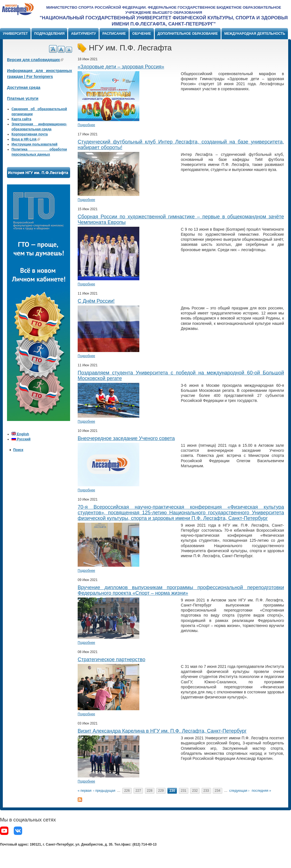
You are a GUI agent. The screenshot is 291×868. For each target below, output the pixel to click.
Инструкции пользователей (34, 144)
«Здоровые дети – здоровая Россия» (121, 67)
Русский (21, 439)
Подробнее (86, 125)
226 (127, 791)
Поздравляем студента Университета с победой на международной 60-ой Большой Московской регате (181, 376)
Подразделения (49, 34)
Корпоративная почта (30, 134)
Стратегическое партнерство (111, 659)
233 (206, 791)
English (20, 434)
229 (161, 791)
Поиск (18, 450)
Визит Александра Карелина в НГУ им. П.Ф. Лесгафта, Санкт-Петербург (162, 731)
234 (218, 791)
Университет (15, 34)
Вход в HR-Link (26, 139)
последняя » (261, 791)
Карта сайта (21, 119)
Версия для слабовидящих (35, 60)
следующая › (239, 791)
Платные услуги (23, 98)
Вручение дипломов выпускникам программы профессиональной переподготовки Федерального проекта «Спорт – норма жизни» (181, 590)
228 (150, 791)
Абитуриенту (83, 34)
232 (195, 791)
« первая (85, 791)
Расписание (114, 34)
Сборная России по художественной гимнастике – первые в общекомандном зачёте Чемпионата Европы (181, 219)
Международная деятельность (255, 34)
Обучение (142, 34)
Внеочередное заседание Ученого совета (126, 438)
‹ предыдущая (104, 791)
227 (138, 791)
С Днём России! (96, 301)
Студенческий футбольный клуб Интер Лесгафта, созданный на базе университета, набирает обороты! (181, 145)
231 (184, 791)
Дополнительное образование (188, 34)
